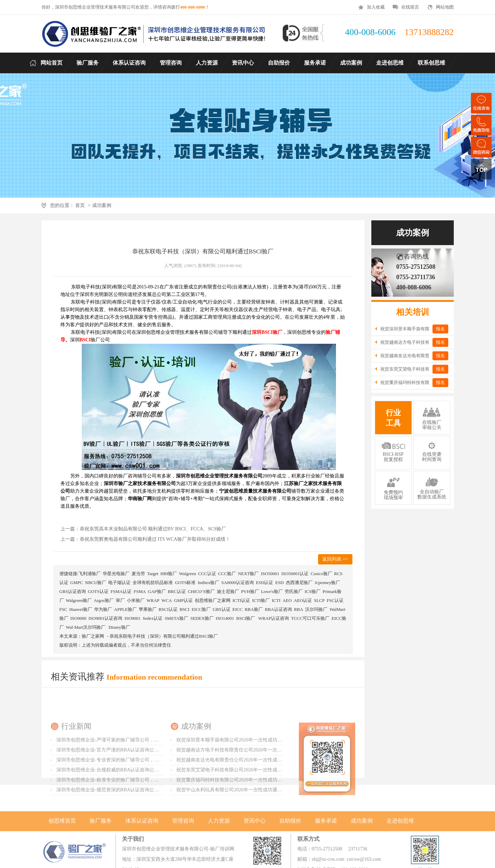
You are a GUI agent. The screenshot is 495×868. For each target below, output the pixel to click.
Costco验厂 (321, 574)
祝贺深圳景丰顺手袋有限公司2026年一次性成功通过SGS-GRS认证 (246, 789)
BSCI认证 (168, 609)
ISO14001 (225, 618)
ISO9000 (78, 618)
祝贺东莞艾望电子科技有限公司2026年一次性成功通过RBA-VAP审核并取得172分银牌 (267, 819)
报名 (440, 329)
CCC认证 (207, 574)
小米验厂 (136, 600)
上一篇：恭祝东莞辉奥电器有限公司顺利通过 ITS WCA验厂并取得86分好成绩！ (145, 539)
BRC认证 (177, 591)
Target (153, 574)
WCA (167, 600)
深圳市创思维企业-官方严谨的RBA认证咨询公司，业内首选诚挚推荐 (129, 799)
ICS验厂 (313, 591)
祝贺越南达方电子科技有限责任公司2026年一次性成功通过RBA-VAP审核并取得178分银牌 (272, 799)
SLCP (319, 600)
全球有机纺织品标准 (153, 583)
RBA (299, 609)
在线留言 (410, 7)
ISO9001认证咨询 (105, 618)
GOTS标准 (185, 583)
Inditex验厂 (208, 583)
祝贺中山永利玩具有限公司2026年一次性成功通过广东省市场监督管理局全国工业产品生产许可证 (280, 839)
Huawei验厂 (81, 609)
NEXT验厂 (249, 574)
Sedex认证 (153, 618)
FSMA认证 (121, 591)
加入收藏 (376, 7)
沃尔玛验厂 (316, 609)
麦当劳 (138, 574)
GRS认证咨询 (73, 591)
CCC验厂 (227, 574)
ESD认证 (265, 583)
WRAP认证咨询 (274, 618)
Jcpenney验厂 (327, 583)
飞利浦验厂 (89, 574)
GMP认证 (183, 600)
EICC (238, 609)
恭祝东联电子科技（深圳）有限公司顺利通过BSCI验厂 (164, 636)
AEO (287, 600)
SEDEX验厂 (202, 618)
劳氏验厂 (294, 591)
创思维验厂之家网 (213, 600)
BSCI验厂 (246, 618)
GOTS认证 (98, 591)
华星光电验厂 (116, 574)
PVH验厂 (250, 591)
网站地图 (445, 7)
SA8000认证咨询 (238, 583)
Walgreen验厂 (79, 600)
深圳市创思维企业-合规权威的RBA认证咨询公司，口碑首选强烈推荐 (129, 819)
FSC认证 (335, 600)
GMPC (77, 583)
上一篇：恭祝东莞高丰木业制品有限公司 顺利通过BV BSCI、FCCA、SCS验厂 (143, 529)
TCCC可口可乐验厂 (310, 618)
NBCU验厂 (95, 583)
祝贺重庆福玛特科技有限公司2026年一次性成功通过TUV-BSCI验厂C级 (251, 829)
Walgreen (187, 574)
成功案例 (102, 205)
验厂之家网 (93, 636)
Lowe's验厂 (272, 591)
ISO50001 (270, 574)
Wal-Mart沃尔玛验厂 (86, 627)
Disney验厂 (119, 627)
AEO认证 (303, 600)
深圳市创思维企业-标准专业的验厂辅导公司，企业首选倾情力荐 (125, 829)
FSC (63, 609)
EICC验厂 (201, 609)
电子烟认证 (119, 583)
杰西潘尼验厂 (299, 583)
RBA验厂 (254, 609)
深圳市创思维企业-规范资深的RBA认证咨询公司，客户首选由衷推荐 (129, 839)
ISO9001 (132, 618)
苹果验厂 (148, 609)
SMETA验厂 (176, 618)
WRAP (153, 600)
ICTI (276, 600)
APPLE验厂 (125, 609)
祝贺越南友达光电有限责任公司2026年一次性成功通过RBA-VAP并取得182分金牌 (262, 809)
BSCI (185, 609)
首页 (80, 205)
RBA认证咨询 (278, 609)
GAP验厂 (157, 591)
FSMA (140, 591)
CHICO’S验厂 (201, 591)
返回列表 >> (335, 559)
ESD (279, 583)
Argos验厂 (104, 600)
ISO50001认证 (295, 574)
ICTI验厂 (261, 600)
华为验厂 (103, 609)
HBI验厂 (169, 574)
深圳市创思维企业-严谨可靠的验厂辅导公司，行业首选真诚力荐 (125, 789)
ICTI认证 (241, 600)
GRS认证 (221, 609)
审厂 (120, 600)
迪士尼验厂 (228, 591)
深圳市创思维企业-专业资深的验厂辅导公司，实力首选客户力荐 (125, 809)
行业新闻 (76, 776)
